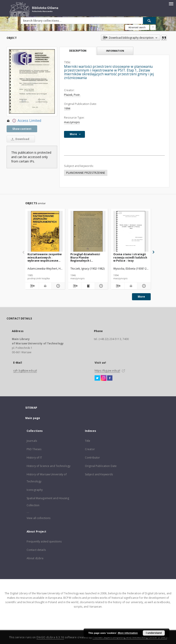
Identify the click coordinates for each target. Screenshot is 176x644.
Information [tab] (115, 51)
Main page (33, 418)
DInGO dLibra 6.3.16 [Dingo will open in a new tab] (50, 637)
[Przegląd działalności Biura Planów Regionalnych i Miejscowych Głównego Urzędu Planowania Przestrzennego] (88, 231)
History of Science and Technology (49, 466)
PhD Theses (34, 449)
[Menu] (171, 4)
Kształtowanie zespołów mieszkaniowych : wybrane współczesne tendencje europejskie (45, 257)
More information (128, 633)
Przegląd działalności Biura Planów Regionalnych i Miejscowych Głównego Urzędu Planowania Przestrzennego (87, 257)
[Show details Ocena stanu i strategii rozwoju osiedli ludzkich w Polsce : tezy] (143, 286)
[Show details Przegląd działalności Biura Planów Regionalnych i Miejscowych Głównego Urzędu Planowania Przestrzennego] (101, 286)
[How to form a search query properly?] (153, 27)
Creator (90, 449)
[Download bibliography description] (32, 286)
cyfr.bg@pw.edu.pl (25, 371)
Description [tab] (78, 51)
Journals (32, 441)
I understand (154, 633)
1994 (67, 109)
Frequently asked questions (44, 541)
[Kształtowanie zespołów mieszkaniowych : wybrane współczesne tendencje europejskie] (45, 231)
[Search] (149, 21)
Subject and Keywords (99, 474)
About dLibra (35, 558)
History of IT (34, 458)
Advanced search (137, 27)
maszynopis (72, 122)
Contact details (36, 550)
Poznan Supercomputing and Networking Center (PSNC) (130, 637)
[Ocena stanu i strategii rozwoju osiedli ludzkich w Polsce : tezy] (131, 231)
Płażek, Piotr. (72, 95)
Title (88, 441)
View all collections (38, 518)
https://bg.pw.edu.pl (107, 371)
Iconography (35, 490)
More (141, 297)
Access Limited (24, 121)
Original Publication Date (101, 466)
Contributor (92, 458)
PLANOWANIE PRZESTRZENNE (86, 173)
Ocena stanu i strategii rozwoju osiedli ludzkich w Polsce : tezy (130, 257)
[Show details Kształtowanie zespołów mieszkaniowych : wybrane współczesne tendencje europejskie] (58, 286)
